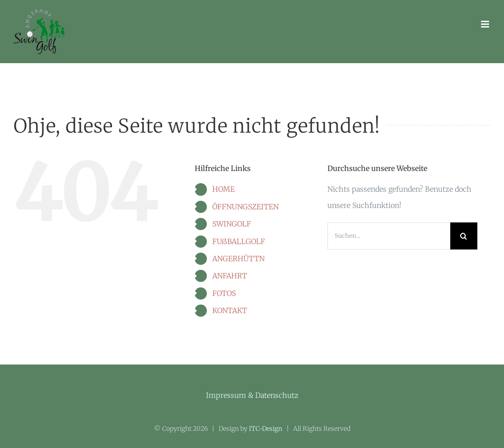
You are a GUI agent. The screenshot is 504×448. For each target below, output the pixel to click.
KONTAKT (230, 310)
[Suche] (464, 236)
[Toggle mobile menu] (486, 24)
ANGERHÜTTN (238, 259)
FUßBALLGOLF (239, 241)
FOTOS (224, 293)
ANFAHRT (230, 276)
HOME (224, 189)
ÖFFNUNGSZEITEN (245, 207)
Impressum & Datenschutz (252, 395)
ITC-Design (266, 429)
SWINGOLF (232, 224)
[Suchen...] (389, 236)
